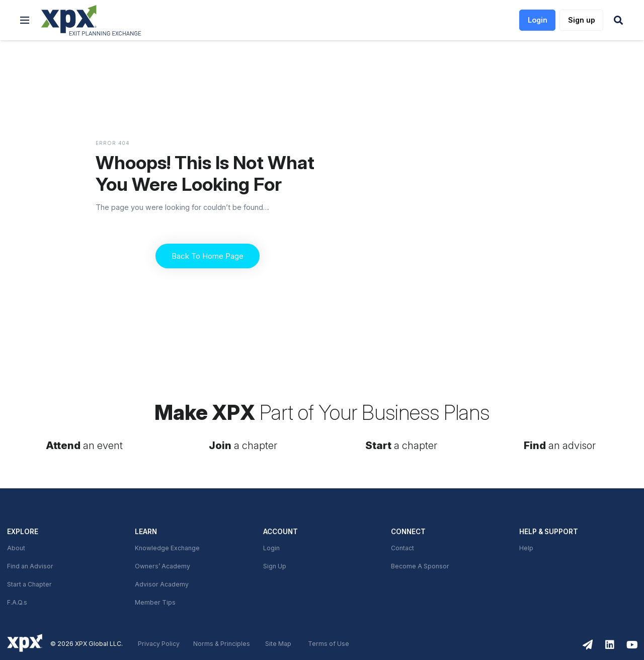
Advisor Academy (162, 584)
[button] (25, 20)
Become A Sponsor (420, 566)
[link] (91, 20)
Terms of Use (329, 644)
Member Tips (155, 603)
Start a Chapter (29, 584)
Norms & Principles (222, 644)
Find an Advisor (30, 566)
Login (271, 548)
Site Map (278, 644)
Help (526, 548)
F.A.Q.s (17, 603)
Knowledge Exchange (167, 548)
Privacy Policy (159, 644)
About (16, 548)
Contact (403, 548)
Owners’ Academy (163, 566)
